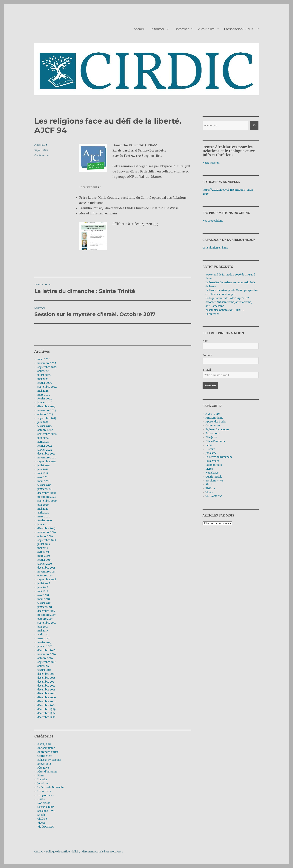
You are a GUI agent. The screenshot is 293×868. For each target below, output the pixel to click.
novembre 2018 (47, 572)
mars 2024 (44, 395)
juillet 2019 (44, 544)
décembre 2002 (47, 701)
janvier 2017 (45, 646)
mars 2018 (44, 599)
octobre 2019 (45, 536)
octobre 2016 (45, 658)
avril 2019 (43, 552)
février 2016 (44, 670)
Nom (205, 341)
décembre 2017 (46, 611)
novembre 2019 (47, 532)
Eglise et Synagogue (49, 760)
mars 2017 (44, 638)
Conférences (42, 155)
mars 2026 (44, 359)
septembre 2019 (47, 540)
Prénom (207, 355)
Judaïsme (43, 783)
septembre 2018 (47, 580)
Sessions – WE (46, 811)
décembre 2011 (46, 690)
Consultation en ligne (215, 248)
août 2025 (43, 371)
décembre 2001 (46, 705)
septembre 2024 (47, 387)
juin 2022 (43, 438)
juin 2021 (43, 469)
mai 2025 (43, 379)
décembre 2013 (46, 682)
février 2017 (44, 642)
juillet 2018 (44, 583)
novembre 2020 (47, 497)
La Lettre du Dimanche (51, 787)
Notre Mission (211, 163)
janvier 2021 (45, 489)
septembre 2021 (47, 462)
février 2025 (45, 383)
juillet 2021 (44, 465)
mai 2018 (43, 591)
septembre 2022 (47, 434)
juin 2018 (43, 587)
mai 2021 (43, 473)
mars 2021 (44, 481)
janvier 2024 (45, 403)
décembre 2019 (46, 528)
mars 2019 (44, 556)
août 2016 (43, 666)
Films (41, 776)
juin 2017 (43, 627)
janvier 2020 (45, 524)
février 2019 (44, 560)
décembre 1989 (47, 709)
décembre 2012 (46, 686)
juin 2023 (43, 422)
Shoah (41, 815)
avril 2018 (43, 595)
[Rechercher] (254, 125)
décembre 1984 (46, 713)
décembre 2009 (47, 697)
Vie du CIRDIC (46, 827)
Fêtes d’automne (47, 772)
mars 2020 (44, 517)
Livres (41, 799)
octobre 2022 (45, 430)
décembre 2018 (46, 568)
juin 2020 (43, 505)
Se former (157, 29)
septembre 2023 (47, 418)
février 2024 (45, 399)
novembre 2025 (47, 363)
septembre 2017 (47, 623)
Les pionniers (46, 795)
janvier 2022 (45, 450)
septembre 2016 (47, 662)
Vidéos (41, 823)
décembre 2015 (46, 674)
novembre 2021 (47, 458)
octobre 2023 (45, 414)
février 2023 (44, 426)
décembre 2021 (46, 454)
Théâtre (42, 819)
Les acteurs (44, 791)
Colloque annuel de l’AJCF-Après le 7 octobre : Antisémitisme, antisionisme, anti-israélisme (229, 302)
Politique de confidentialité (62, 852)
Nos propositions (213, 221)
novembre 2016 (47, 654)
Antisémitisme (46, 748)
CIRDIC (39, 852)
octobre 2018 (45, 576)
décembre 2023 (46, 406)
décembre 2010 (46, 694)
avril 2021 (43, 477)
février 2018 (44, 603)
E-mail (207, 370)
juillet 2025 (44, 375)
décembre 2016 (46, 650)
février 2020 (45, 521)
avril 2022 (43, 442)
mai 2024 (43, 391)
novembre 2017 (47, 615)
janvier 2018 (45, 607)
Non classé (44, 803)
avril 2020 (43, 513)
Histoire (42, 780)
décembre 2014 (46, 678)
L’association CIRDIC (239, 29)
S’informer (181, 29)
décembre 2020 (47, 493)
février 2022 (45, 446)
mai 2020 (43, 509)
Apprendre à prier (48, 752)
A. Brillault (41, 145)
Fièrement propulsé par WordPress (102, 852)
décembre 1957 (46, 717)
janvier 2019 (45, 564)
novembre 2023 (47, 410)
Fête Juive (43, 768)
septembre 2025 (47, 367)
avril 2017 (43, 635)
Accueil (139, 29)
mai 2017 (43, 631)
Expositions (44, 764)
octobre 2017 (45, 619)
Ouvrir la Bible (46, 807)
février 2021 (44, 485)
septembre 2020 (47, 501)
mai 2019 (43, 548)
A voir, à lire (206, 29)
